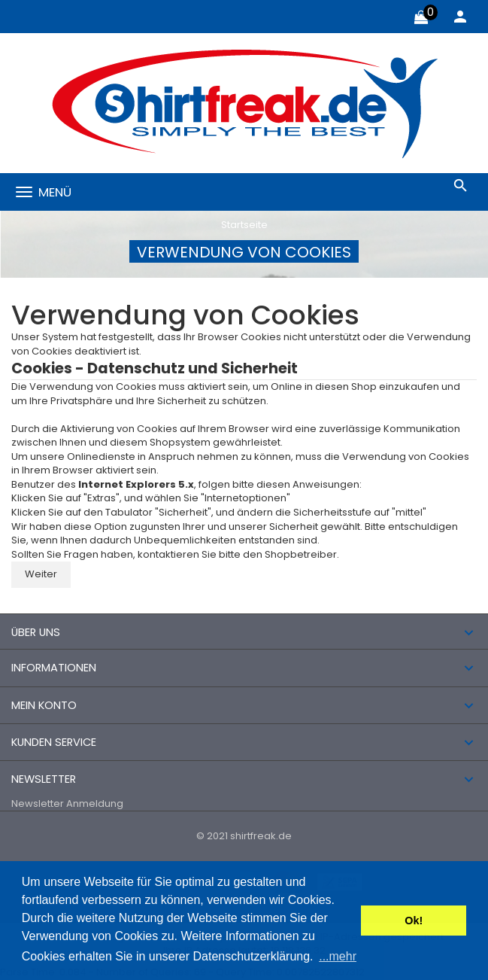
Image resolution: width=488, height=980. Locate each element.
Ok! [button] (414, 921)
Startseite (244, 225)
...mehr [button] (338, 956)
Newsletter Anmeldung (67, 803)
